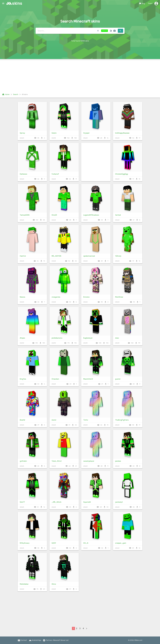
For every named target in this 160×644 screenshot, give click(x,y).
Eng (142, 4)
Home (6, 94)
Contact (22, 640)
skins (17, 3)
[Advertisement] (80, 75)
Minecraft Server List (61, 640)
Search (16, 94)
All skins (25, 94)
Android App (35, 640)
